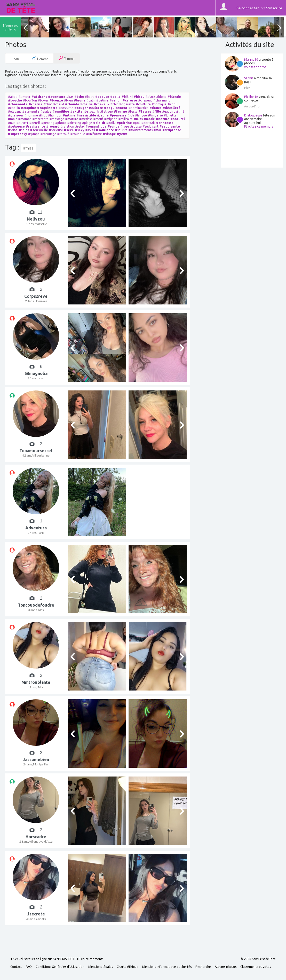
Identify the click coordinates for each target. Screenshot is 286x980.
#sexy (80, 130)
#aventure (57, 97)
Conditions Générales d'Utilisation (60, 967)
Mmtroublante (36, 682)
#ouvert (22, 123)
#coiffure (143, 104)
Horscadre (36, 837)
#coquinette (47, 108)
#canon (116, 100)
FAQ (29, 967)
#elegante (31, 111)
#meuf (98, 119)
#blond (161, 97)
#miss (138, 119)
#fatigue (106, 111)
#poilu (111, 123)
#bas (70, 97)
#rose (125, 126)
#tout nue (78, 134)
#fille (157, 111)
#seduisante (170, 126)
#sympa (34, 134)
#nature (163, 119)
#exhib (94, 111)
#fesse (133, 111)
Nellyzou (36, 219)
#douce (156, 108)
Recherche (203, 967)
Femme (67, 58)
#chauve (86, 104)
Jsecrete (36, 914)
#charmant (162, 100)
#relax (80, 126)
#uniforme (94, 134)
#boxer (43, 100)
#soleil (90, 130)
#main (13, 119)
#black (150, 97)
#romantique (96, 126)
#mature (72, 119)
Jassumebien (36, 759)
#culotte (96, 108)
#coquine (29, 108)
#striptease (172, 130)
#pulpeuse (16, 126)
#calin (91, 100)
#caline (102, 100)
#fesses (145, 111)
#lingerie (155, 115)
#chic (114, 104)
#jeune (103, 115)
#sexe (69, 130)
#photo (61, 123)
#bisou (139, 97)
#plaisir (99, 123)
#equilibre (61, 111)
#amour (25, 97)
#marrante (41, 119)
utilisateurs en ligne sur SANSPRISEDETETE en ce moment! (57, 959)
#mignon (111, 119)
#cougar (81, 108)
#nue (12, 123)
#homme (31, 115)
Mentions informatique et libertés (167, 967)
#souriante (105, 130)
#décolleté (172, 108)
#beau (90, 97)
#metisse (86, 119)
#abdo (13, 97)
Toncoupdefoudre (36, 605)
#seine (13, 130)
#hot (43, 115)
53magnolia (36, 373)
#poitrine (124, 123)
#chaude (72, 104)
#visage (109, 134)
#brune (80, 100)
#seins (24, 130)
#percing (48, 123)
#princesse (165, 123)
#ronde (114, 126)
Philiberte (251, 97)
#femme (120, 111)
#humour (55, 115)
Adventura (36, 528)
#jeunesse (118, 115)
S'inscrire (274, 8)
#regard (53, 126)
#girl (180, 111)
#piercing (74, 123)
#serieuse (56, 130)
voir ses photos (255, 67)
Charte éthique (128, 967)
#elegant (15, 111)
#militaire (126, 119)
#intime (69, 115)
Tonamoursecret (36, 451)
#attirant (39, 97)
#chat (48, 104)
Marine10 (251, 60)
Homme (40, 58)
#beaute (102, 97)
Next (279, 27)
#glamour (16, 115)
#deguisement (116, 108)
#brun (68, 100)
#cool (172, 104)
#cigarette (127, 104)
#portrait (148, 123)
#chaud (59, 104)
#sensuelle (39, 130)
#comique (159, 104)
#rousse (136, 126)
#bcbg (79, 97)
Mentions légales (101, 967)
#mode (149, 119)
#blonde (174, 97)
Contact (16, 967)
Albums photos (226, 967)
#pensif (35, 123)
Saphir (249, 78)
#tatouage (48, 134)
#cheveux (102, 104)
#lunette (170, 115)
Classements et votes (256, 967)
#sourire (121, 130)
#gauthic (169, 111)
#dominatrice (138, 108)
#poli (137, 123)
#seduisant (151, 126)
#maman (25, 119)
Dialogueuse (253, 115)
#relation (67, 126)
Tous (16, 58)
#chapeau (145, 100)
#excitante (79, 111)
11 (40, 212)
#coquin (14, 108)
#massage (57, 119)
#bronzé (56, 100)
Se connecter (248, 8)
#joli (131, 115)
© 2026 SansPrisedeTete (258, 959)
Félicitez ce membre (259, 126)
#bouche (15, 100)
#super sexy (18, 134)
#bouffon (30, 100)
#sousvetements (141, 130)
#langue (141, 115)
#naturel (178, 119)
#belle (115, 97)
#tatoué (63, 134)
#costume (66, 108)
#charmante (18, 104)
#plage (87, 123)
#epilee (46, 111)
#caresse (130, 100)
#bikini (127, 97)
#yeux (122, 134)
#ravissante (35, 126)
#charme (36, 104)
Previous (26, 27)
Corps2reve (36, 296)
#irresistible (86, 115)
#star (157, 130)
